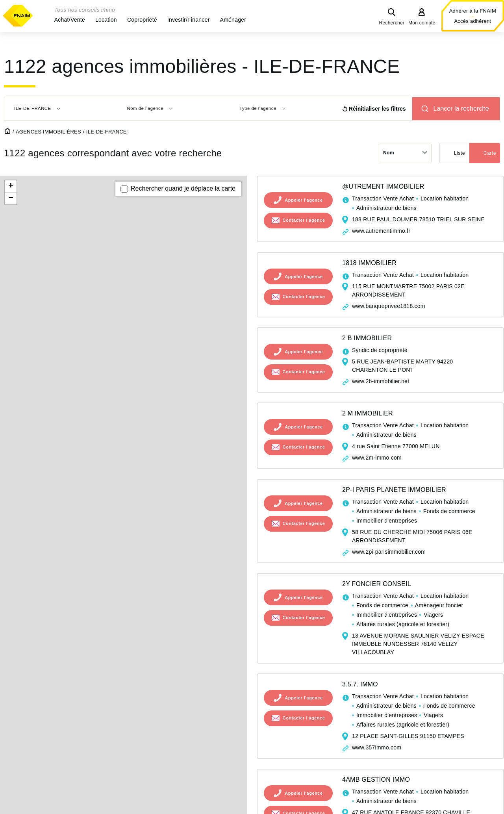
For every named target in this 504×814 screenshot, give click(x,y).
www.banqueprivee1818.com (389, 306)
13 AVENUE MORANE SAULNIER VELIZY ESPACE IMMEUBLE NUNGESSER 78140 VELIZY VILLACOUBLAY (418, 644)
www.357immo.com (377, 747)
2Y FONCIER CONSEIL (377, 584)
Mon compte (422, 23)
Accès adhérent (472, 21)
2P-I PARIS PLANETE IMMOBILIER (394, 490)
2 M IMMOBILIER (368, 413)
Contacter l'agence (304, 221)
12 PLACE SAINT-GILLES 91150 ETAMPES (408, 736)
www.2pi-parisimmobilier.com (389, 552)
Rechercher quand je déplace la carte (183, 188)
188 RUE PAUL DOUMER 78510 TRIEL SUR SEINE (418, 219)
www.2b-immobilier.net (381, 381)
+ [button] (11, 186)
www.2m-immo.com (377, 458)
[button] (70, 20)
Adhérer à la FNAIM (473, 11)
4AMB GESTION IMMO (376, 780)
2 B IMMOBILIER (367, 338)
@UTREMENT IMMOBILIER (383, 186)
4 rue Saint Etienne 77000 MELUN (396, 446)
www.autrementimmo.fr (381, 231)
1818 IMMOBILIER (369, 263)
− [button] (11, 198)
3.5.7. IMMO (360, 684)
